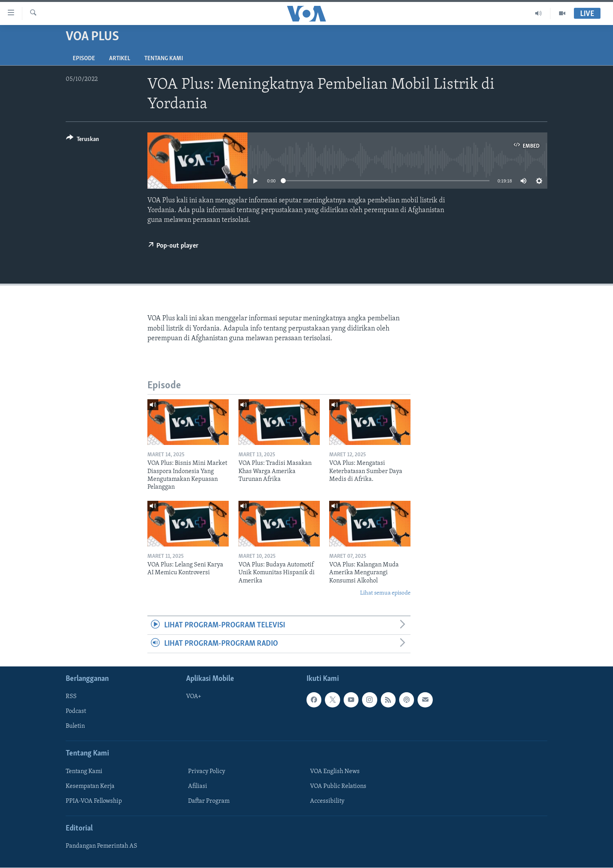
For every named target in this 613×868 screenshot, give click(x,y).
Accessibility (327, 801)
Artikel (120, 59)
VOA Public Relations (338, 786)
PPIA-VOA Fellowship (94, 801)
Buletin (75, 727)
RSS (71, 697)
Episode (84, 59)
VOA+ (194, 697)
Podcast (76, 712)
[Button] (82, 140)
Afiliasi (198, 786)
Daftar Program (209, 801)
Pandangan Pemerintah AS (101, 847)
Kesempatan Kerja (90, 786)
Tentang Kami (164, 59)
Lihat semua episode (385, 593)
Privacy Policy (207, 772)
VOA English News (335, 772)
